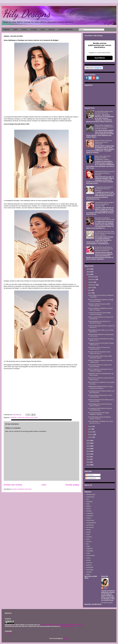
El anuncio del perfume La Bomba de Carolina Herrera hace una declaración (104, 249)
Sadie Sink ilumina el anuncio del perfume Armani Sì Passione (105, 173)
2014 (88, 465)
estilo (88, 534)
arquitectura (90, 497)
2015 (88, 462)
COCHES (24, 30)
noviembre (92, 279)
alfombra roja (91, 494)
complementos (91, 523)
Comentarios (91, 478)
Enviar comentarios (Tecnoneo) (22, 489)
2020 (88, 449)
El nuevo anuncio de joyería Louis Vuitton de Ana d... (99, 353)
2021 (88, 446)
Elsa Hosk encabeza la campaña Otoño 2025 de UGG (105, 219)
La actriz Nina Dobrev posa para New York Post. (104, 112)
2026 (88, 269)
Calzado (89, 511)
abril (90, 429)
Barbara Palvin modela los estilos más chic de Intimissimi (104, 142)
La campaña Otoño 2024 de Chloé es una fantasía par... (100, 409)
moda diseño (90, 555)
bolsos (88, 509)
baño (88, 504)
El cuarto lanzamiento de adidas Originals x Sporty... (98, 414)
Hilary (105, 588)
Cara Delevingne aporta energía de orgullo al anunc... (99, 418)
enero (90, 437)
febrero (91, 434)
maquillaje (90, 551)
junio (90, 293)
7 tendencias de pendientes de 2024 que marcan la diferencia (104, 189)
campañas (13, 417)
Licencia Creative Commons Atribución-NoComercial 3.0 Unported (62, 625)
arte (87, 499)
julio (90, 290)
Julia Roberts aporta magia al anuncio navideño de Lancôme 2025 (105, 204)
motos (88, 558)
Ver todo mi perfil (107, 603)
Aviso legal (8, 634)
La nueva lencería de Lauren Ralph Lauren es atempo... (99, 314)
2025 (88, 272)
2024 (88, 274)
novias (88, 560)
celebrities (90, 516)
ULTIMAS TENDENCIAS (65, 30)
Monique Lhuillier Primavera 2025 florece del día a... (99, 305)
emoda (88, 532)
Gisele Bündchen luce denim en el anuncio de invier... (99, 322)
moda (36, 417)
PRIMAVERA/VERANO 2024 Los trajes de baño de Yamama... (100, 387)
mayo (90, 426)
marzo (91, 432)
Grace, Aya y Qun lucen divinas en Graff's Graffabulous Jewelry (103, 158)
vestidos (89, 572)
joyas (32, 417)
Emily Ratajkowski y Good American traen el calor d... (100, 405)
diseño (27, 417)
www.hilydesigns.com (68, 626)
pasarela (89, 563)
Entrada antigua (72, 485)
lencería (89, 541)
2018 (88, 454)
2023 (88, 441)
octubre (91, 282)
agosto (91, 287)
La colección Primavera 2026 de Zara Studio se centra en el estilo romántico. (105, 233)
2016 (88, 459)
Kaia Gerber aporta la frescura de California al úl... (99, 348)
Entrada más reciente (13, 485)
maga (88, 546)
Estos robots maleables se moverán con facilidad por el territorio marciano (104, 127)
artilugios (89, 502)
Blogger (66, 638)
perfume (89, 565)
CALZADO (34, 30)
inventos (89, 537)
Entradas (90, 475)
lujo (87, 544)
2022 (88, 443)
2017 (88, 457)
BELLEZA (52, 30)
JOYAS (43, 30)
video (88, 574)
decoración (90, 527)
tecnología (90, 570)
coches (89, 518)
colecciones (21, 417)
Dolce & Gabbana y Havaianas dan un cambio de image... (100, 370)
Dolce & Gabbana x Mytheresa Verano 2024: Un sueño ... (100, 309)
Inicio (44, 485)
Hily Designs (26, 13)
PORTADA (7, 30)
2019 (88, 451)
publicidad (90, 567)
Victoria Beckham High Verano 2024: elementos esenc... (100, 357)
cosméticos (90, 525)
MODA (15, 30)
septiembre (92, 285)
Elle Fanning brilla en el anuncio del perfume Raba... (100, 366)
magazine (89, 548)
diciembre (92, 277)
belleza (88, 506)
